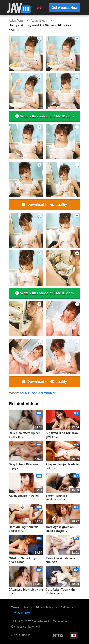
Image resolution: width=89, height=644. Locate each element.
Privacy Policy (44, 607)
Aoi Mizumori (29, 393)
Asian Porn (16, 21)
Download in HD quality (45, 205)
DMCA (65, 607)
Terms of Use (20, 607)
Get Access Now (64, 8)
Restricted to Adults (58, 635)
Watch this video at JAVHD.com (44, 116)
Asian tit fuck (39, 21)
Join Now (22, 613)
